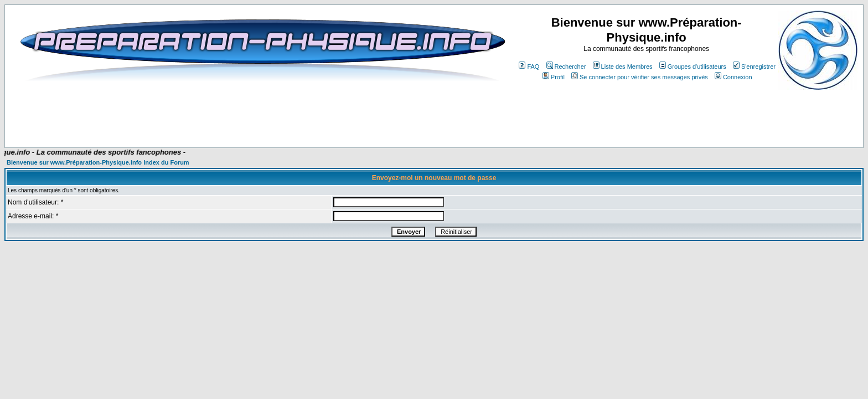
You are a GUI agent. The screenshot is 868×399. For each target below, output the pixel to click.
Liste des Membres (623, 66)
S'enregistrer (754, 66)
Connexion (733, 77)
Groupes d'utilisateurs (693, 66)
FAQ (529, 66)
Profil (554, 77)
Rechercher (566, 66)
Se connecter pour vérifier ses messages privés (640, 77)
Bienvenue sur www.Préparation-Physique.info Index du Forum (98, 162)
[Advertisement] (231, 115)
